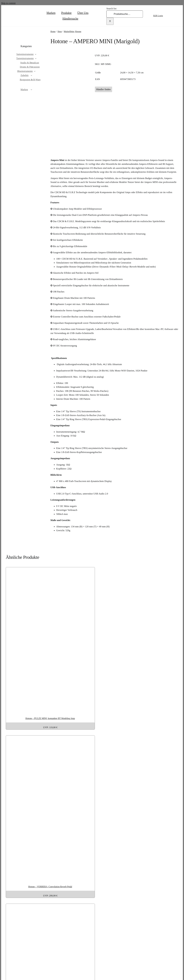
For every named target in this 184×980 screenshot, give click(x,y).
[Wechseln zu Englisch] (170, 16)
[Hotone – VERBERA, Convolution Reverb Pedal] (80, 878)
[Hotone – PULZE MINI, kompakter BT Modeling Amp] (80, 710)
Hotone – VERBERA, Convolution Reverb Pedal (50, 887)
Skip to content (8, 3)
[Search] (110, 21)
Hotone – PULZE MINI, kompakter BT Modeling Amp (50, 718)
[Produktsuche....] (125, 14)
